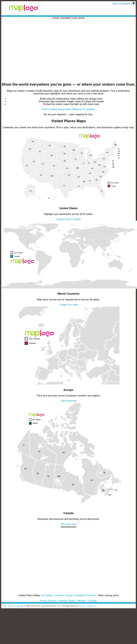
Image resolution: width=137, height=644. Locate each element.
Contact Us (91, 606)
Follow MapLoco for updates (80, 109)
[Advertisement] (28, 51)
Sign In (116, 4)
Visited (60, 219)
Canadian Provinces (85, 595)
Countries (59, 595)
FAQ (4, 606)
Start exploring (68, 401)
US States (47, 595)
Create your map (68, 305)
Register (126, 4)
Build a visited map (52, 109)
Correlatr (92, 601)
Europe (69, 595)
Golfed (77, 219)
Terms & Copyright (16, 606)
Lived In (68, 219)
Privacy (82, 606)
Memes (81, 601)
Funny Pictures (48, 601)
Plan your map (68, 524)
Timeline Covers (67, 601)
